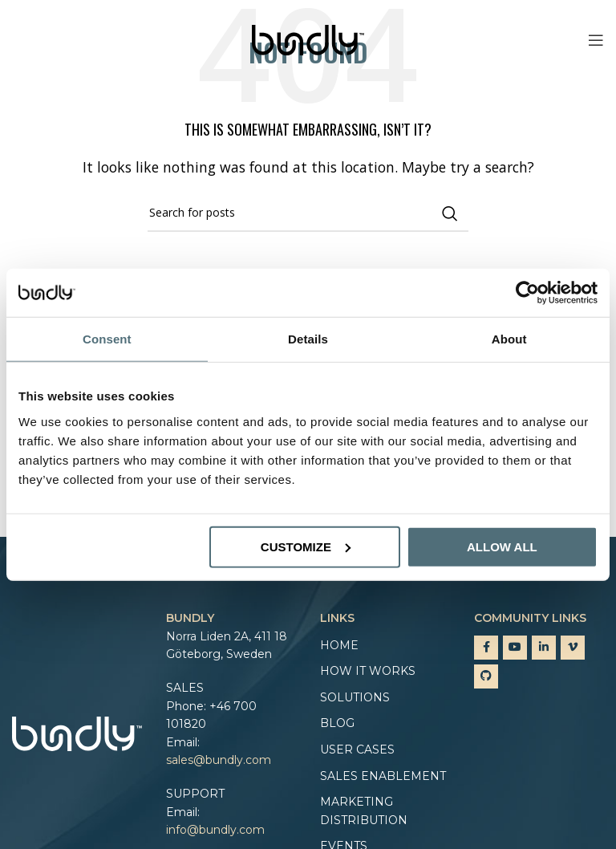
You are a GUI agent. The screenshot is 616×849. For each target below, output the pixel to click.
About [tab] (509, 339)
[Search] (308, 213)
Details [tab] (308, 339)
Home (339, 645)
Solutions (355, 697)
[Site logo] (308, 39)
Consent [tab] (107, 339)
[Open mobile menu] (596, 40)
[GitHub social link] (486, 676)
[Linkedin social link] (544, 648)
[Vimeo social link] (573, 648)
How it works (368, 671)
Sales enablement (383, 776)
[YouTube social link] (515, 648)
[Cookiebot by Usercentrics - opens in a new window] (527, 293)
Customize (306, 546)
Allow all (502, 546)
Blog (337, 723)
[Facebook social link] (486, 648)
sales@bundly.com (219, 760)
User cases (357, 749)
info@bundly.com (215, 830)
